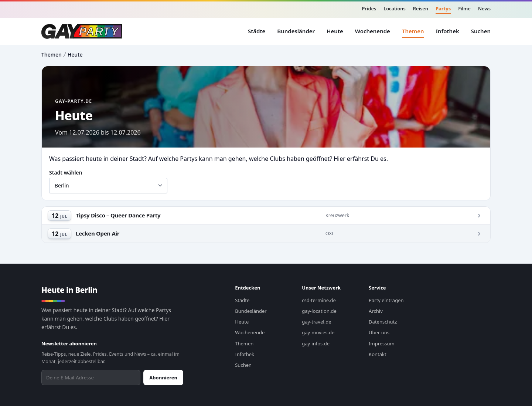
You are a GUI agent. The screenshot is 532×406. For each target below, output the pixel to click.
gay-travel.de (316, 322)
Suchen (481, 31)
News (484, 9)
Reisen (421, 9)
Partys (443, 9)
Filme (464, 9)
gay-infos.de (316, 344)
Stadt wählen (66, 172)
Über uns (379, 332)
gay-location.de (319, 311)
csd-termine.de (319, 300)
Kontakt (378, 354)
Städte (257, 31)
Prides (369, 9)
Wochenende (373, 31)
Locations (395, 9)
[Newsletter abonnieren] (91, 378)
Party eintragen (386, 300)
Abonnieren (163, 378)
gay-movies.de (318, 332)
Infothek (448, 31)
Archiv (376, 311)
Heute (335, 31)
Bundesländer (296, 31)
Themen (413, 31)
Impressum (382, 344)
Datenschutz (383, 322)
